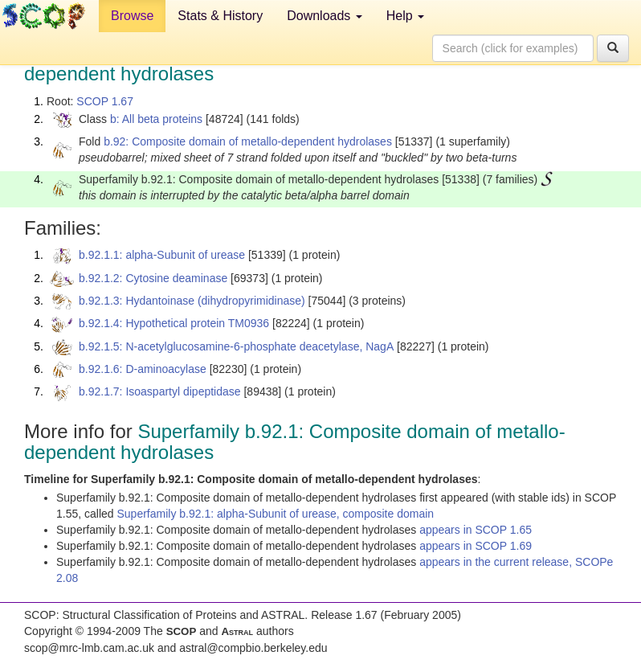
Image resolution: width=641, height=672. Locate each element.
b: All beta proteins (156, 119)
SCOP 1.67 (105, 101)
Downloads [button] (325, 16)
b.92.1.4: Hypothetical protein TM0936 (174, 323)
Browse (132, 16)
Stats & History (220, 16)
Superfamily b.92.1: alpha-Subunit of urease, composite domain (276, 514)
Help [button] (405, 16)
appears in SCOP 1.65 (476, 530)
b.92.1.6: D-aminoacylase (143, 369)
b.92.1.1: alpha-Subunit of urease (162, 255)
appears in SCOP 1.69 (476, 546)
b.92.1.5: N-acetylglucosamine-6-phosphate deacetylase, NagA (236, 346)
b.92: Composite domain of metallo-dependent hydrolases (248, 141)
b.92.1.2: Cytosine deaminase (153, 278)
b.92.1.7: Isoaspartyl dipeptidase (160, 391)
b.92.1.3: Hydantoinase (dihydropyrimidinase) (192, 301)
